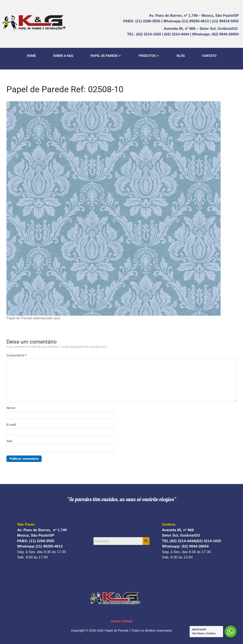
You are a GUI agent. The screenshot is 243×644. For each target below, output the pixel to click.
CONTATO (209, 56)
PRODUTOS (149, 56)
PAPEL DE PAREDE (106, 56)
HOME (31, 56)
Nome (11, 408)
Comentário (16, 355)
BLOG (181, 56)
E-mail (11, 425)
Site (9, 441)
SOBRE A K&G (63, 56)
